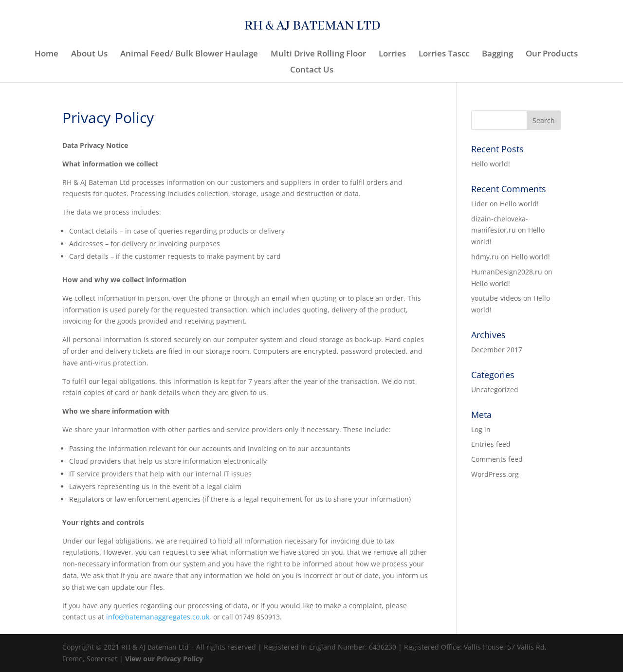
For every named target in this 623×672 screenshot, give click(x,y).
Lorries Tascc (444, 54)
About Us (89, 54)
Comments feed (497, 459)
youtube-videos (496, 298)
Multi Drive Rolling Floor (318, 54)
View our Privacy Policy (164, 659)
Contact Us (312, 71)
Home (46, 54)
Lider (479, 204)
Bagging (497, 54)
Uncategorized (495, 390)
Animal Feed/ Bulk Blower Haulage (189, 54)
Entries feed (491, 444)
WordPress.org (495, 474)
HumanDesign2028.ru (507, 272)
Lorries (392, 54)
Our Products (552, 54)
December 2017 (497, 350)
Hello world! (491, 164)
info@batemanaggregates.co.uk (158, 617)
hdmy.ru (485, 257)
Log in (481, 429)
